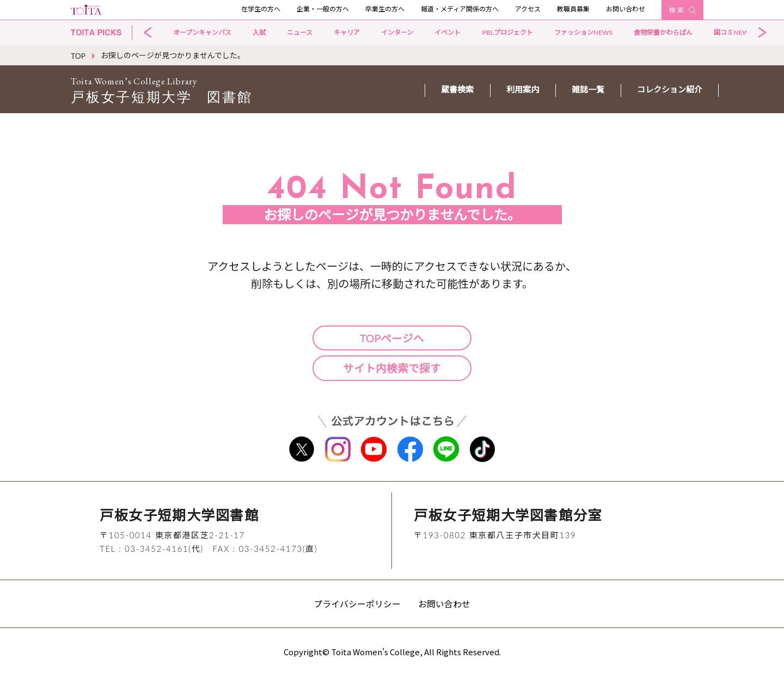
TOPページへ (392, 338)
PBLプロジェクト (507, 32)
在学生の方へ (261, 9)
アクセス (528, 9)
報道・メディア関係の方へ (460, 9)
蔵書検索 (457, 89)
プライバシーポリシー (357, 605)
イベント (448, 32)
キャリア (347, 32)
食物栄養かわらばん (663, 32)
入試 (259, 32)
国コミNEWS (733, 32)
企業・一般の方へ (323, 9)
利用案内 (523, 89)
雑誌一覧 (588, 89)
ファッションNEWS (583, 32)
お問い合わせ (626, 9)
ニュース (300, 32)
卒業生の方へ (385, 9)
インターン (397, 32)
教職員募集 (573, 9)
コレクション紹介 (670, 89)
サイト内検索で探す (392, 368)
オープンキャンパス (202, 32)
